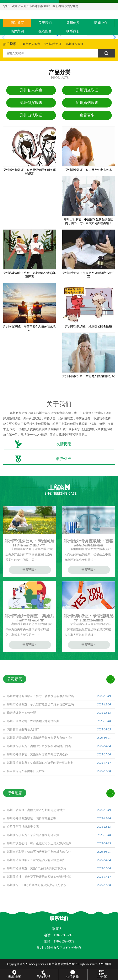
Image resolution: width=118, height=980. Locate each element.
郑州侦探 (73, 23)
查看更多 (87, 115)
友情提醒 (64, 444)
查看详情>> (30, 570)
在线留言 (45, 31)
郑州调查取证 (53, 44)
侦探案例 (17, 31)
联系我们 (73, 31)
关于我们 (45, 23)
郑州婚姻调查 (87, 103)
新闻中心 (101, 23)
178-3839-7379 (64, 941)
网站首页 (17, 23)
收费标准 (64, 459)
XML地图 (105, 964)
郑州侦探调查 (75, 44)
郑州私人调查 (31, 44)
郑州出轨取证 (31, 115)
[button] (113, 37)
